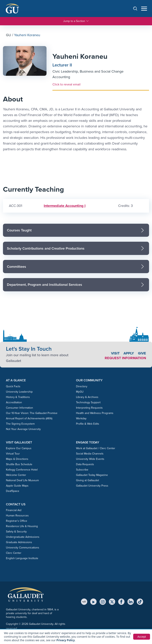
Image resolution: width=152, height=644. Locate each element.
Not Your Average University (23, 429)
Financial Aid (14, 510)
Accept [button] (142, 637)
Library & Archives (87, 397)
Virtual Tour (13, 454)
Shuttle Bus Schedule (19, 464)
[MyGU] (84, 602)
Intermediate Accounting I (65, 206)
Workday (81, 418)
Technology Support (88, 402)
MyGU (80, 392)
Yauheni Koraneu (80, 56)
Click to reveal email (66, 84)
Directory (82, 386)
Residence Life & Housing (22, 526)
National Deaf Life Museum (22, 480)
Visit (115, 353)
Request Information (125, 358)
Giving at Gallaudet (87, 480)
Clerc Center (14, 553)
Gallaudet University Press (92, 486)
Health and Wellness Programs (95, 413)
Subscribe (82, 470)
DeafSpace (13, 491)
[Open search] (137, 8)
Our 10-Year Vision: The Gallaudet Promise (32, 413)
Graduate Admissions (19, 542)
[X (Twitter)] (112, 602)
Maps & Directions (17, 459)
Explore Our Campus (19, 448)
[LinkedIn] (131, 602)
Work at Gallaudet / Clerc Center (96, 448)
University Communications (23, 548)
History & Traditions (18, 397)
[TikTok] (140, 602)
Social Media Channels (90, 454)
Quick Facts (13, 386)
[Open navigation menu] (144, 9)
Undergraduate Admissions (23, 537)
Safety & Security (16, 532)
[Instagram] (103, 602)
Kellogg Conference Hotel (22, 470)
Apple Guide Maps (17, 486)
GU (9, 35)
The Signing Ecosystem (20, 424)
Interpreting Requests (89, 408)
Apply (129, 353)
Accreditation (14, 402)
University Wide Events (90, 459)
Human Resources (17, 516)
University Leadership (19, 392)
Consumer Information (19, 408)
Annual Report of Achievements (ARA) (29, 418)
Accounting (61, 77)
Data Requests (85, 464)
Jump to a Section (76, 21)
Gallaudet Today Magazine (92, 475)
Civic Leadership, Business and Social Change (88, 71)
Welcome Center (16, 475)
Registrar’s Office (17, 521)
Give (142, 353)
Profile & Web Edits (88, 424)
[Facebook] (121, 602)
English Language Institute (22, 558)
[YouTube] (93, 602)
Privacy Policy (66, 640)
